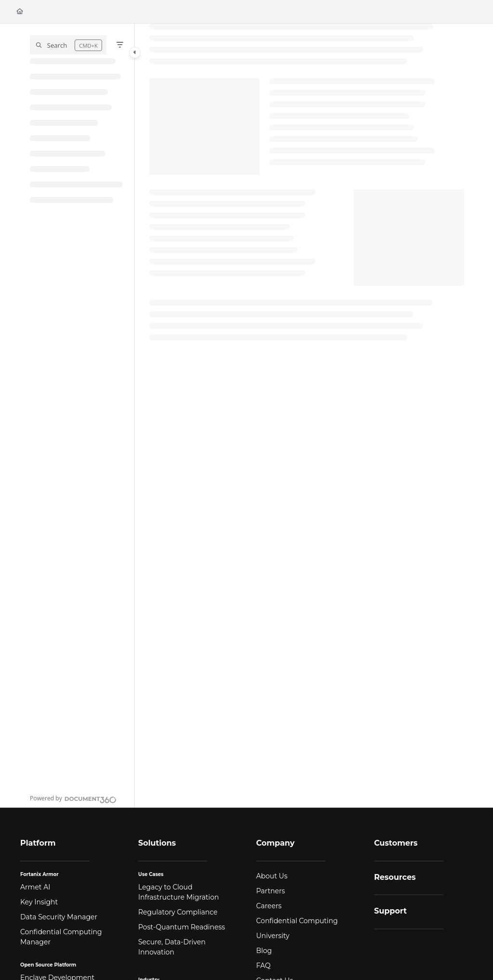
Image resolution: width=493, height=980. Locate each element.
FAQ (263, 966)
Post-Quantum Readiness (182, 927)
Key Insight (39, 902)
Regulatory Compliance (178, 912)
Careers (269, 906)
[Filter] (120, 45)
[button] (68, 45)
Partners (271, 891)
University (273, 936)
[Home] (20, 12)
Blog (264, 951)
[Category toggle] (135, 52)
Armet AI (35, 887)
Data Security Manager (59, 917)
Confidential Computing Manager (61, 937)
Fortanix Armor (39, 874)
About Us (272, 876)
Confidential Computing (297, 921)
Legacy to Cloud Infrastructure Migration (179, 892)
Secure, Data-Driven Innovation (172, 947)
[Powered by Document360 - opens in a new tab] (73, 798)
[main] (307, 416)
